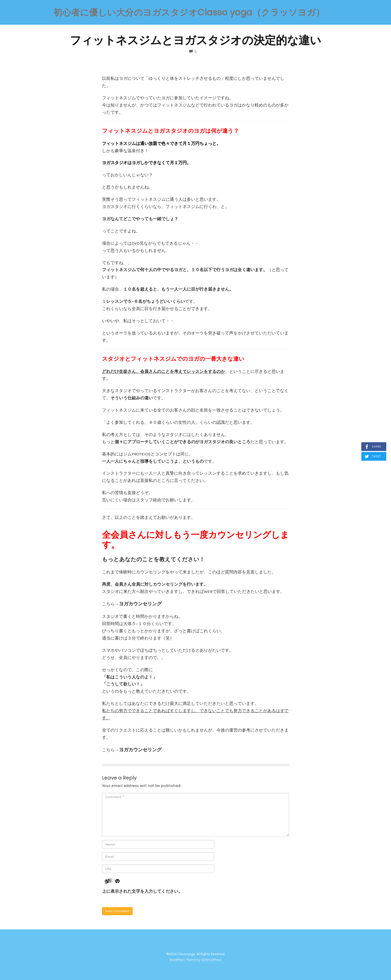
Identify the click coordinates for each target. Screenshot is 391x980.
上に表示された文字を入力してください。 (142, 891)
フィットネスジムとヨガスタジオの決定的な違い (195, 40)
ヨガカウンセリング (140, 604)
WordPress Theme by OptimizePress (196, 960)
